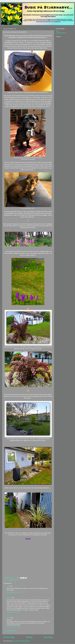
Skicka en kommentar (11, 631)
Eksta (57, 31)
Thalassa (9, 598)
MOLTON (17, 580)
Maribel (9, 618)
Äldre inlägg (48, 637)
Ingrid (8, 586)
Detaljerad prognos (61, 33)
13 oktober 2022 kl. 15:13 (13, 592)
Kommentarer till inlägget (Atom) (21, 641)
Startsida (29, 637)
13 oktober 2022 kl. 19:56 (13, 612)
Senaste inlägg (9, 637)
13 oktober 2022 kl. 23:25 (13, 627)
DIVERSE (11, 580)
